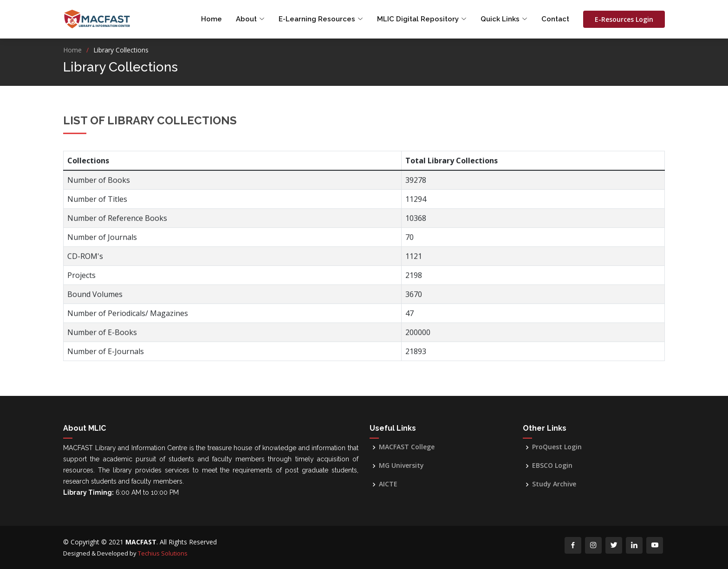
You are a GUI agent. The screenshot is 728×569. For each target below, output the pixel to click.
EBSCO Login (552, 466)
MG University (401, 466)
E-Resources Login (624, 19)
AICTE (388, 484)
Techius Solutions (163, 553)
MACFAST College (407, 447)
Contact (555, 19)
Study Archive (554, 484)
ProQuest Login (557, 447)
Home (211, 19)
